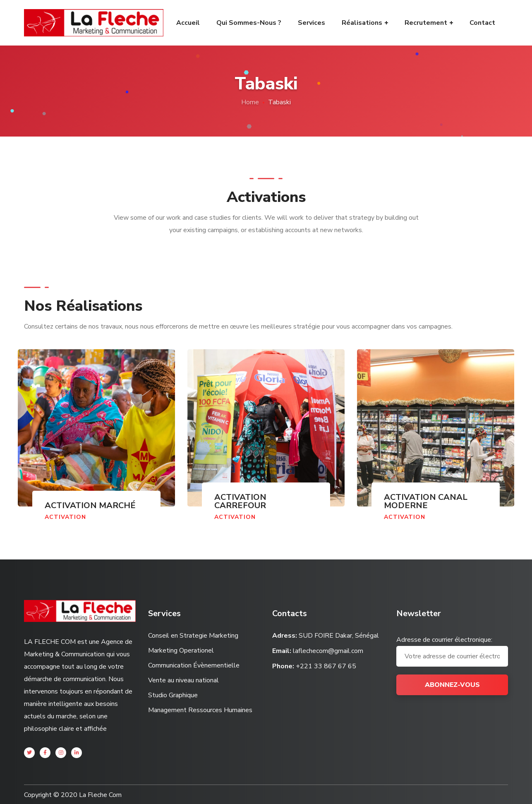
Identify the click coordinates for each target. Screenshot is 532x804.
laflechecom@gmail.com (328, 651)
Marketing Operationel (181, 650)
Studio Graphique (173, 695)
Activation (65, 517)
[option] (96, 443)
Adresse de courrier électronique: (452, 651)
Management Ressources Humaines (200, 710)
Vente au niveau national (183, 680)
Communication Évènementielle (194, 665)
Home (250, 102)
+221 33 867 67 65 (326, 666)
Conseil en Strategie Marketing (193, 636)
